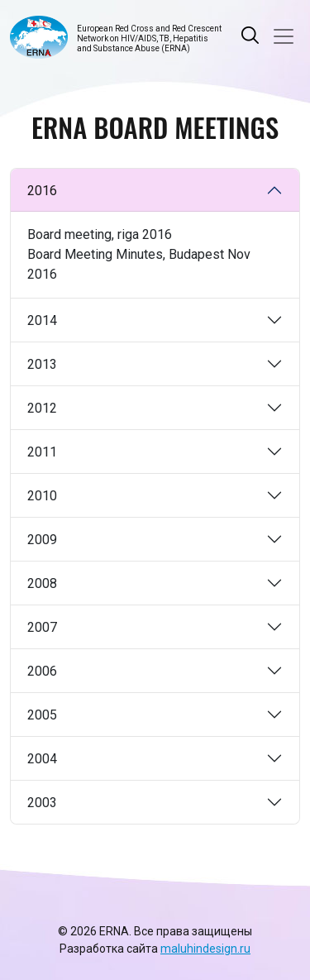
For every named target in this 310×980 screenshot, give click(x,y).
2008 (42, 583)
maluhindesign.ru (205, 949)
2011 (42, 452)
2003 (42, 803)
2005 (42, 715)
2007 (42, 627)
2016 (42, 191)
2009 (42, 540)
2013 (42, 364)
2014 (42, 320)
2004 (42, 759)
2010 (42, 496)
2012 (42, 408)
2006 (42, 671)
